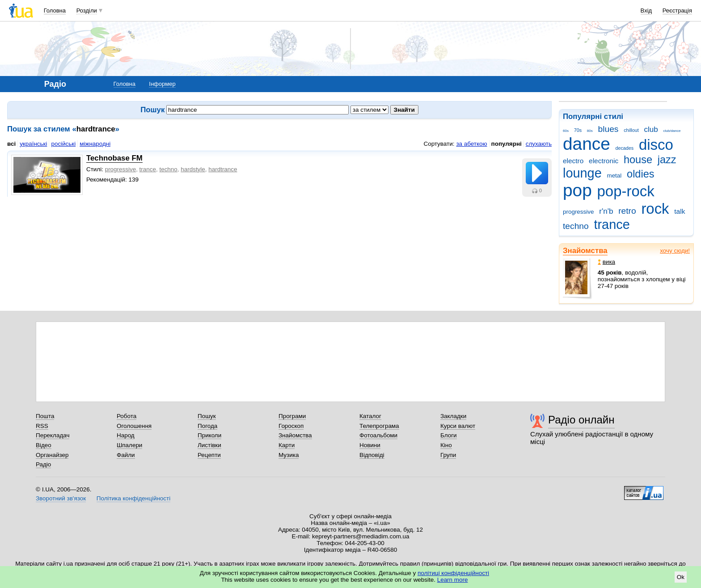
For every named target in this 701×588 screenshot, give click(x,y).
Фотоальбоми (378, 435)
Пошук (207, 416)
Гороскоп (291, 426)
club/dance (672, 131)
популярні (507, 144)
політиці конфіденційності (453, 573)
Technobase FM (114, 158)
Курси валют (458, 426)
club (651, 129)
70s (578, 130)
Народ (126, 435)
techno (576, 226)
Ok (681, 577)
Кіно (446, 445)
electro (573, 161)
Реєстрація (677, 11)
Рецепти (209, 455)
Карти (287, 445)
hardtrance (223, 169)
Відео (44, 445)
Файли (126, 455)
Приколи (209, 435)
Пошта (45, 416)
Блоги (449, 435)
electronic (604, 161)
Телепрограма (379, 426)
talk (680, 211)
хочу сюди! (675, 251)
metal (614, 176)
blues (608, 129)
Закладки (453, 416)
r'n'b (606, 211)
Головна (55, 11)
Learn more (453, 580)
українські (33, 144)
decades (625, 148)
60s (566, 131)
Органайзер (52, 455)
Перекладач (53, 435)
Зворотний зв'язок (61, 498)
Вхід (646, 11)
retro (627, 211)
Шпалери (129, 445)
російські (63, 144)
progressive (578, 212)
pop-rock (626, 191)
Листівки (209, 445)
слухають (539, 144)
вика (606, 262)
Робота (127, 416)
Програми (292, 416)
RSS (42, 426)
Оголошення (134, 426)
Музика (289, 455)
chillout (631, 130)
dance (587, 144)
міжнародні (95, 144)
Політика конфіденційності (133, 498)
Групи (448, 455)
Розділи (87, 11)
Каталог (370, 416)
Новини (370, 445)
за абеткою (471, 144)
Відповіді (372, 455)
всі (11, 144)
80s (590, 131)
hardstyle (193, 169)
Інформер (162, 84)
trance (612, 224)
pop (577, 190)
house (638, 160)
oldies (640, 174)
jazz (667, 160)
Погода (207, 426)
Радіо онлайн (581, 420)
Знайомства (585, 251)
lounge (582, 173)
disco (656, 145)
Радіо (43, 464)
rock (655, 209)
